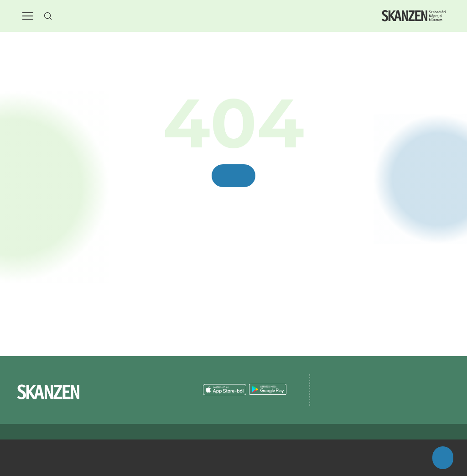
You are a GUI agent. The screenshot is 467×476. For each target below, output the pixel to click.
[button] (28, 16)
